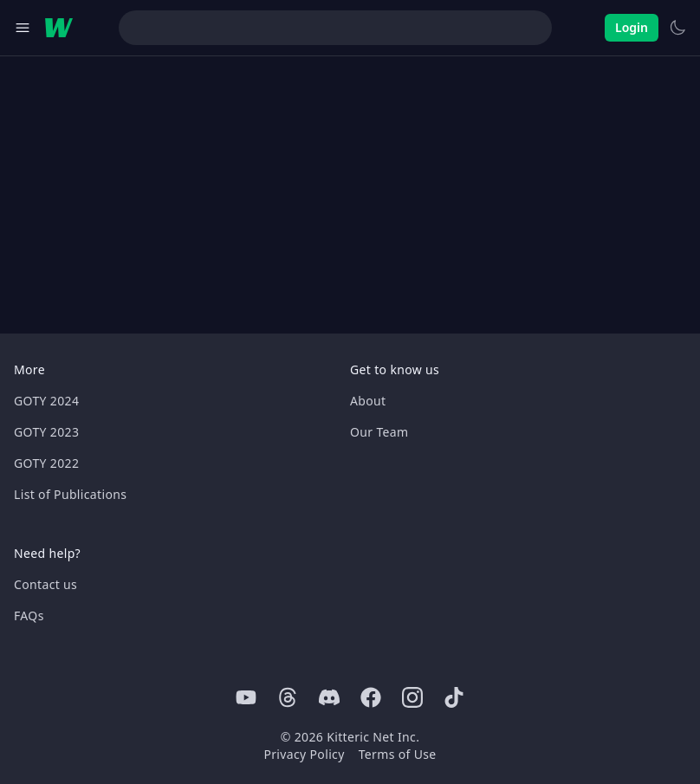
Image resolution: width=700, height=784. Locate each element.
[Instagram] (412, 697)
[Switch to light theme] (677, 28)
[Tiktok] (454, 697)
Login (632, 27)
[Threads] (288, 697)
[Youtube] (246, 697)
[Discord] (329, 697)
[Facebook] (371, 697)
